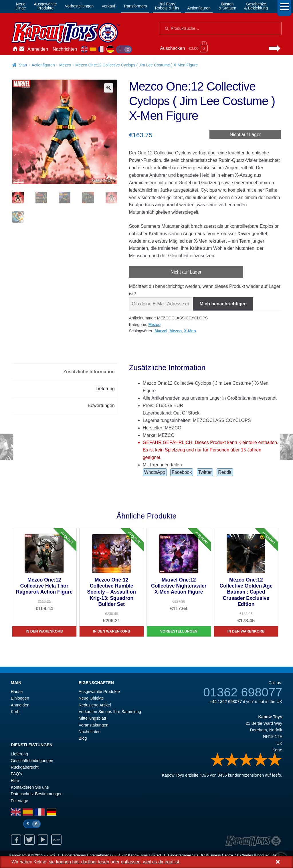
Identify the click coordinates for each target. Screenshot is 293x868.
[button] (109, 88)
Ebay (56, 840)
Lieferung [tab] (105, 389)
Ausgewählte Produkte (99, 692)
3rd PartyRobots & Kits (167, 6)
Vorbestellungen (79, 6)
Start (23, 65)
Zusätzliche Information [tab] (89, 372)
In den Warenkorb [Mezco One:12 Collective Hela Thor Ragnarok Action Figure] (44, 631)
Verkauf (108, 6)
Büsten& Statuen (227, 6)
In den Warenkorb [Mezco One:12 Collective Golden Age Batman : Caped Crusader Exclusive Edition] (246, 631)
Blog (83, 738)
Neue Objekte (91, 698)
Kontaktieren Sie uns (22, 49)
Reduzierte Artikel (95, 705)
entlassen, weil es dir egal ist (150, 862)
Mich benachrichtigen (223, 304)
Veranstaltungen (94, 725)
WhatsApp (155, 472)
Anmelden (38, 49)
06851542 (119, 855)
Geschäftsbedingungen (32, 761)
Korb (15, 712)
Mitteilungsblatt (92, 718)
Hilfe (15, 781)
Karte (277, 750)
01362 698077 (243, 692)
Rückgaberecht (25, 767)
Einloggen (20, 698)
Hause (15, 49)
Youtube (43, 840)
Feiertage (20, 801)
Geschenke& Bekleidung (256, 6)
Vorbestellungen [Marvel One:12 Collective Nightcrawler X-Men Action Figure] (179, 631)
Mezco (65, 65)
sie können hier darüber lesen (79, 862)
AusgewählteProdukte (45, 6)
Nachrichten (65, 49)
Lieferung (19, 754)
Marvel (161, 331)
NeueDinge (21, 6)
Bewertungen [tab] (101, 405)
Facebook (182, 472)
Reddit (225, 472)
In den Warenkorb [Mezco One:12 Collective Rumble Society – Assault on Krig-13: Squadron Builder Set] (112, 631)
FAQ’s (16, 774)
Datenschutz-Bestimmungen (37, 794)
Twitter (205, 472)
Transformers (135, 6)
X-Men (190, 331)
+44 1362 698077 (226, 702)
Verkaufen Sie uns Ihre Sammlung (110, 712)
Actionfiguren (199, 8)
